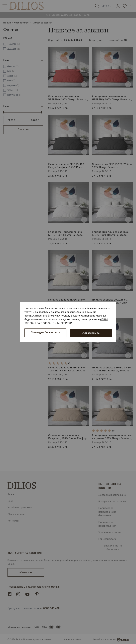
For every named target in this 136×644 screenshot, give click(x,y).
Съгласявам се (91, 333)
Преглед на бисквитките (45, 333)
